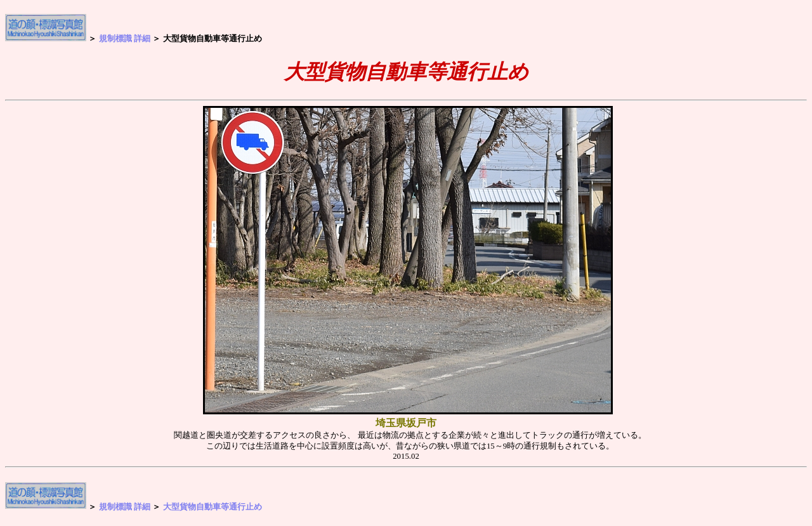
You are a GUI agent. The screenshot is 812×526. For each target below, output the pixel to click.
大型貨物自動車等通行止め (213, 506)
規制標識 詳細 (125, 38)
